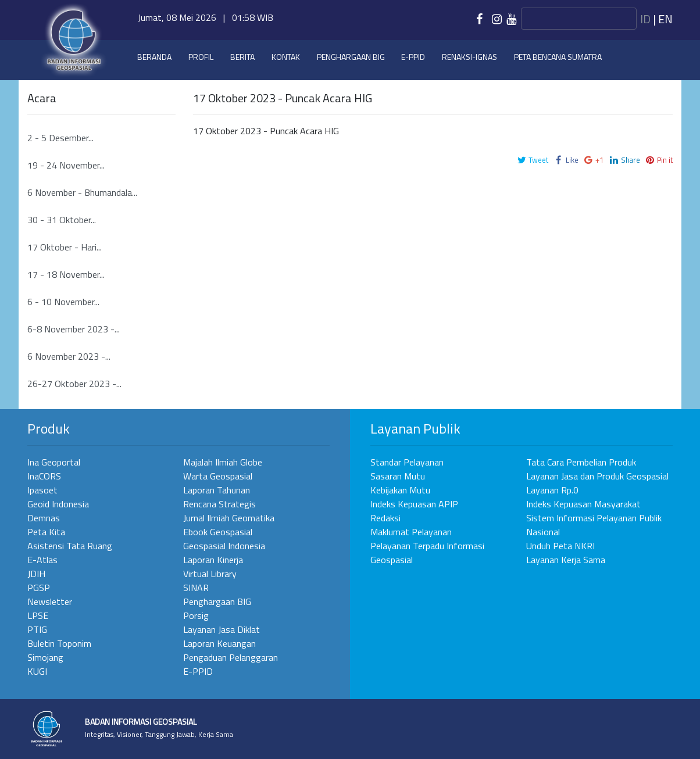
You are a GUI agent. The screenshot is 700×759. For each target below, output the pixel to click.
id (645, 19)
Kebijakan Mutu (400, 490)
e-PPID (413, 57)
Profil (201, 57)
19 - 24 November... (66, 165)
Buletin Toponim (59, 643)
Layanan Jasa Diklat (222, 629)
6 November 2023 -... (69, 356)
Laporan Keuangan (219, 643)
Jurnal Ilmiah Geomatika (229, 518)
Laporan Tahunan (217, 490)
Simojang (45, 657)
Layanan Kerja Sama (566, 560)
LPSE (38, 615)
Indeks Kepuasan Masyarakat (583, 504)
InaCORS (44, 476)
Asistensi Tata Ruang (70, 546)
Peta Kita (46, 532)
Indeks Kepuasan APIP (414, 504)
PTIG (37, 629)
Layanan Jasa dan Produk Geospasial (597, 476)
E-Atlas (42, 560)
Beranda (154, 57)
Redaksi (385, 518)
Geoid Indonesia (58, 504)
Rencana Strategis (219, 504)
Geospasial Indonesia (224, 546)
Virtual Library (210, 574)
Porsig (196, 615)
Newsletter (50, 602)
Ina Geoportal (54, 462)
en (665, 19)
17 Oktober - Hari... (65, 247)
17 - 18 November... (66, 274)
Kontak (286, 57)
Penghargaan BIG (351, 57)
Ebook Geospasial (218, 532)
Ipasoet (42, 490)
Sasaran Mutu (398, 476)
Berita (242, 57)
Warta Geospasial (218, 476)
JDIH (36, 574)
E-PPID (198, 671)
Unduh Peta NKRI (560, 546)
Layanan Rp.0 (552, 490)
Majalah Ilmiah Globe (223, 462)
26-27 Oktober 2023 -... (74, 384)
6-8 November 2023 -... (74, 329)
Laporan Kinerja (213, 560)
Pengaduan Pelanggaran (231, 657)
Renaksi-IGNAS (469, 57)
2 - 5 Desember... (60, 138)
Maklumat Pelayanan (411, 532)
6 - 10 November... (63, 302)
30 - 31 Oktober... (62, 220)
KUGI (37, 671)
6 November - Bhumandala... (82, 192)
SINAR (196, 588)
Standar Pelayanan (407, 462)
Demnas (44, 518)
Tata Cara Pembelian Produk (581, 462)
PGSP (39, 588)
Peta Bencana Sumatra (558, 57)
